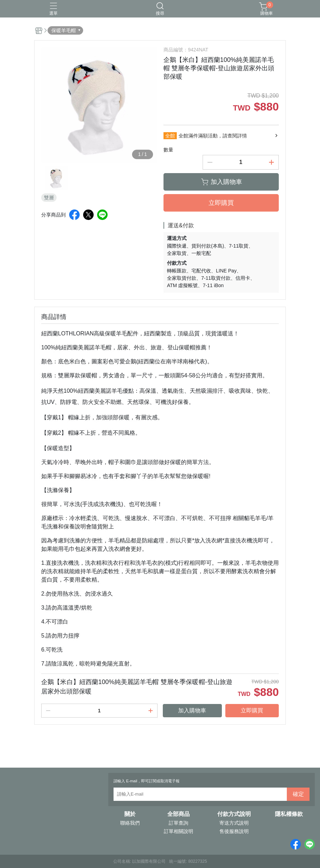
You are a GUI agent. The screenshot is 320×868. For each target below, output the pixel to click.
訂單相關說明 (179, 831)
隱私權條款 (289, 814)
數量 (168, 150)
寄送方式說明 (234, 823)
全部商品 (179, 814)
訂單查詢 (179, 823)
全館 (170, 136)
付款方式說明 (234, 814)
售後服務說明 (234, 831)
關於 (130, 814)
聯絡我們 (130, 823)
